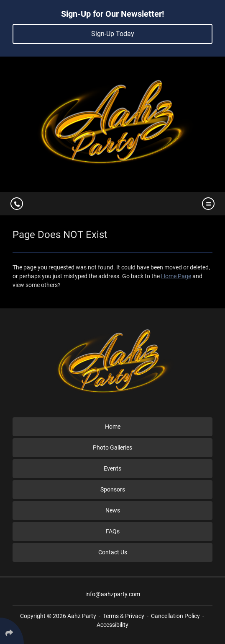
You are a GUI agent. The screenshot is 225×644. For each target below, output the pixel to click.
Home (113, 427)
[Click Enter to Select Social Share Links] (12, 631)
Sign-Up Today (113, 34)
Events (112, 468)
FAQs (113, 531)
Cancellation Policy (175, 616)
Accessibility (112, 625)
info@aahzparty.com (113, 594)
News (113, 510)
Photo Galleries (112, 447)
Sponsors (113, 489)
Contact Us (113, 552)
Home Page (176, 276)
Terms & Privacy (124, 616)
